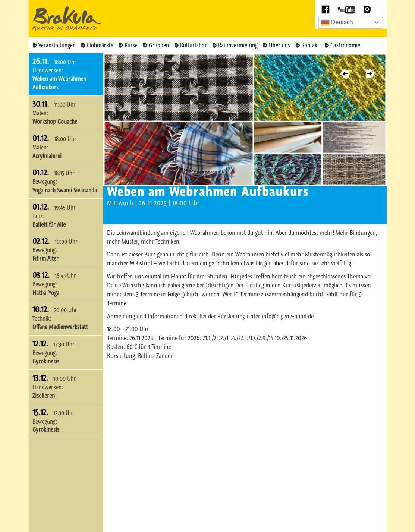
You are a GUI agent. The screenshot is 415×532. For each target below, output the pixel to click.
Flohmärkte (100, 45)
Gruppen (159, 45)
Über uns (279, 45)
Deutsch (337, 23)
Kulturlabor (194, 45)
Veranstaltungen (57, 45)
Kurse (131, 45)
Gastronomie (345, 45)
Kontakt (310, 45)
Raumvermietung (238, 45)
